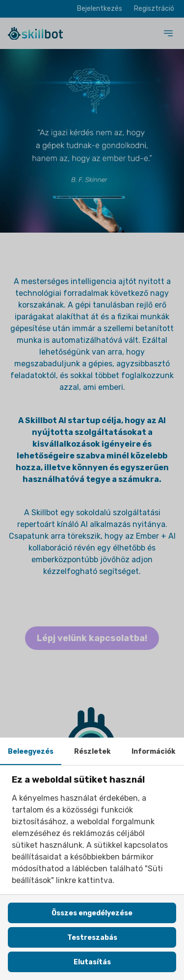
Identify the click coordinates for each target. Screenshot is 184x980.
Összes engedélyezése (92, 913)
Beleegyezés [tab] (31, 752)
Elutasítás (92, 962)
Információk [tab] (153, 752)
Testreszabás (92, 938)
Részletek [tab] (92, 752)
